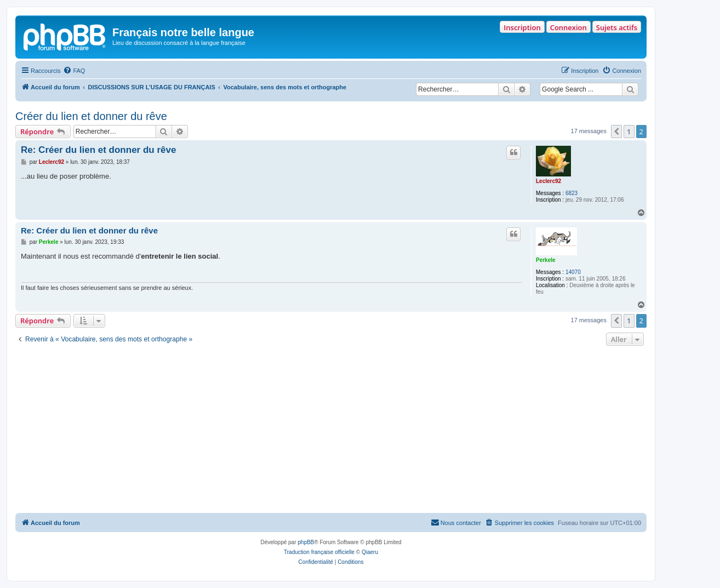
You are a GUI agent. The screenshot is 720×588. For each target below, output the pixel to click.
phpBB (306, 542)
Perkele (546, 260)
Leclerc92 (548, 181)
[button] (616, 132)
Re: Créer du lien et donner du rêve (98, 150)
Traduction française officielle (319, 552)
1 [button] (629, 132)
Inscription (522, 27)
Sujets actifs (617, 27)
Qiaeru (370, 552)
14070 (573, 272)
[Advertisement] (331, 431)
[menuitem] (74, 71)
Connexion (568, 27)
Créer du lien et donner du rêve (91, 116)
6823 (572, 193)
